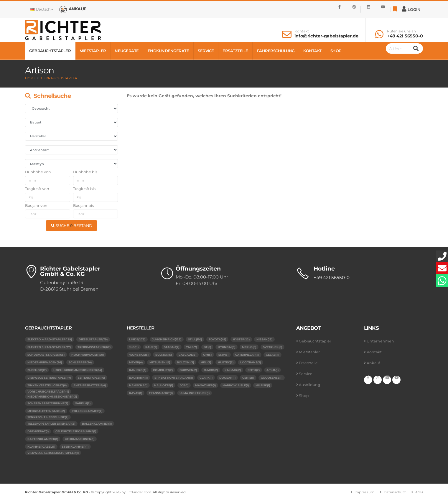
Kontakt (302, 31)
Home (30, 78)
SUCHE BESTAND (72, 226)
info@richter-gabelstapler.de (326, 36)
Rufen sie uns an (401, 31)
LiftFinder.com (139, 492)
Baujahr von (36, 206)
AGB (419, 492)
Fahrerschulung (276, 51)
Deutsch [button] (41, 9)
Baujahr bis (83, 206)
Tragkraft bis (84, 189)
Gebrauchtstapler (50, 51)
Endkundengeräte (168, 51)
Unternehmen (380, 341)
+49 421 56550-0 (405, 36)
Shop (336, 51)
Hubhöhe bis (85, 172)
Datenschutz (395, 492)
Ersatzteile (235, 51)
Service (206, 51)
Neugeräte (127, 51)
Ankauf (373, 363)
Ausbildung (310, 385)
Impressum (364, 492)
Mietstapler (93, 51)
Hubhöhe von (38, 172)
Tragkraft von (37, 189)
